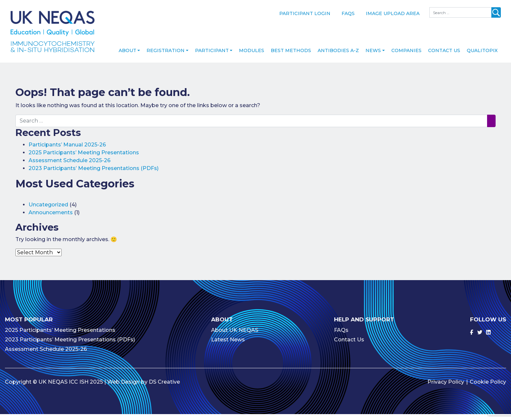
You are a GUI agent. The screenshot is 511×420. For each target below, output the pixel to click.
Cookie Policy (488, 388)
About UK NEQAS (235, 336)
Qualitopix (482, 57)
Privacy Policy (446, 388)
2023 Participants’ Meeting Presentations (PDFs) (94, 174)
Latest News (228, 345)
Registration (166, 57)
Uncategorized (48, 210)
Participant (212, 57)
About (128, 57)
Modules (252, 57)
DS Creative (164, 388)
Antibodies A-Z (338, 57)
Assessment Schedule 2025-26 (69, 167)
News (373, 57)
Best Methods (291, 57)
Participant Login (305, 13)
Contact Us (444, 57)
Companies (406, 57)
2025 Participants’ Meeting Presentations (84, 159)
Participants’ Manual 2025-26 (67, 151)
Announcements (51, 218)
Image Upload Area (393, 13)
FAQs (348, 13)
